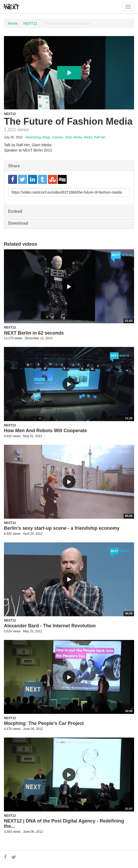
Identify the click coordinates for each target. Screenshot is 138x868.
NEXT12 (30, 23)
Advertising (33, 137)
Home (13, 23)
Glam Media (74, 137)
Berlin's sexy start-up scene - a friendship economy (62, 528)
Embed (15, 211)
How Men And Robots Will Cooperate (45, 431)
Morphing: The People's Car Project (44, 723)
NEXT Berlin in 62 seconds (34, 333)
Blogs (46, 137)
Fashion (58, 137)
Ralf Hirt (100, 137)
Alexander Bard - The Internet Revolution (50, 626)
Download (18, 223)
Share (14, 166)
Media (88, 137)
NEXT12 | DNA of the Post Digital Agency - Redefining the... (64, 824)
